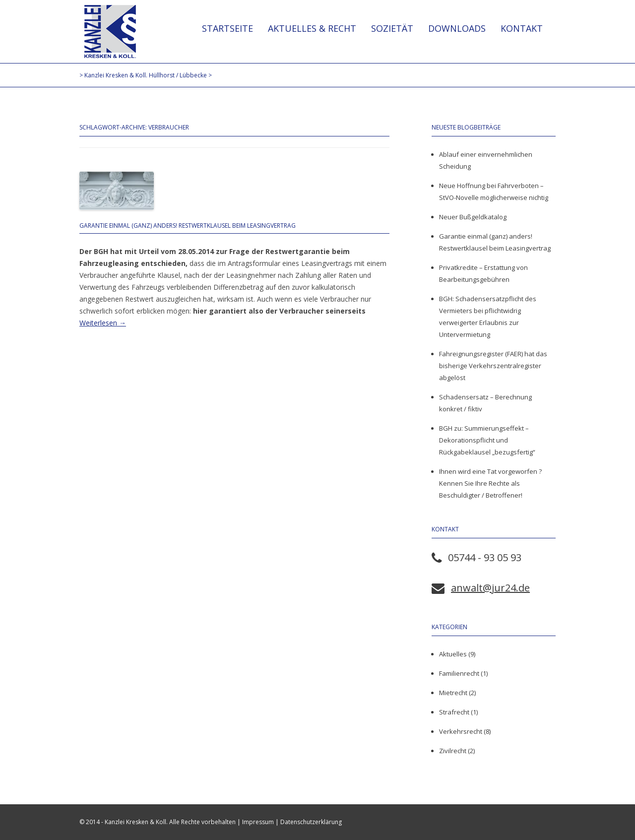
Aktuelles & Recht (312, 28)
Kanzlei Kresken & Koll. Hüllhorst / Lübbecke (110, 32)
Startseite (227, 28)
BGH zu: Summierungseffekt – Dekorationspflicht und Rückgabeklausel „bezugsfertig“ (487, 440)
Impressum (258, 822)
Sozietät (392, 28)
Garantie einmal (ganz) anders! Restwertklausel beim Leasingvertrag (188, 226)
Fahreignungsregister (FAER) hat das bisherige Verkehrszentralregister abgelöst (493, 366)
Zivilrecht (453, 751)
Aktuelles (453, 654)
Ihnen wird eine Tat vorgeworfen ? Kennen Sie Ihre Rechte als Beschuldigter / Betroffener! (490, 483)
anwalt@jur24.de (490, 588)
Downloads (457, 28)
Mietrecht (453, 693)
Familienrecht (459, 673)
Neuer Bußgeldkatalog (473, 217)
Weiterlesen (103, 323)
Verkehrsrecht (461, 731)
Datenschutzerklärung (311, 822)
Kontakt (522, 28)
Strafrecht (454, 712)
